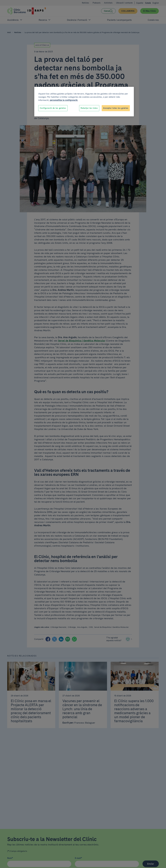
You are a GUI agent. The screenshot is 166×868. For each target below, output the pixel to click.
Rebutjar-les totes (89, 108)
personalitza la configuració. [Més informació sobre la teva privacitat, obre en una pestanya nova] (64, 100)
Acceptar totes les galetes (116, 108)
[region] (84, 102)
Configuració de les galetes (53, 108)
